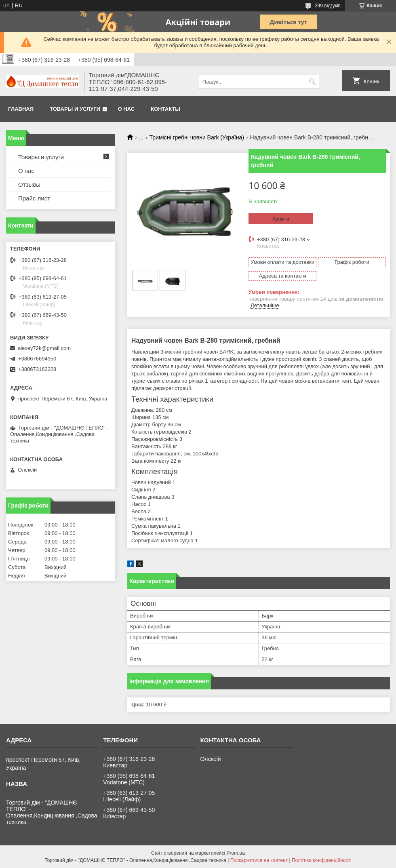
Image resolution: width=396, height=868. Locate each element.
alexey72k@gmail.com (44, 348)
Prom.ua (236, 853)
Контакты (165, 109)
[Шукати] (312, 82)
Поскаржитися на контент (259, 860)
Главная (21, 109)
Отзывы (29, 184)
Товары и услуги (75, 109)
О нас (126, 109)
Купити (281, 219)
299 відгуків (328, 6)
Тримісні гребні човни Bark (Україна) (197, 137)
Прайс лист (34, 198)
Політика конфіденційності (322, 860)
